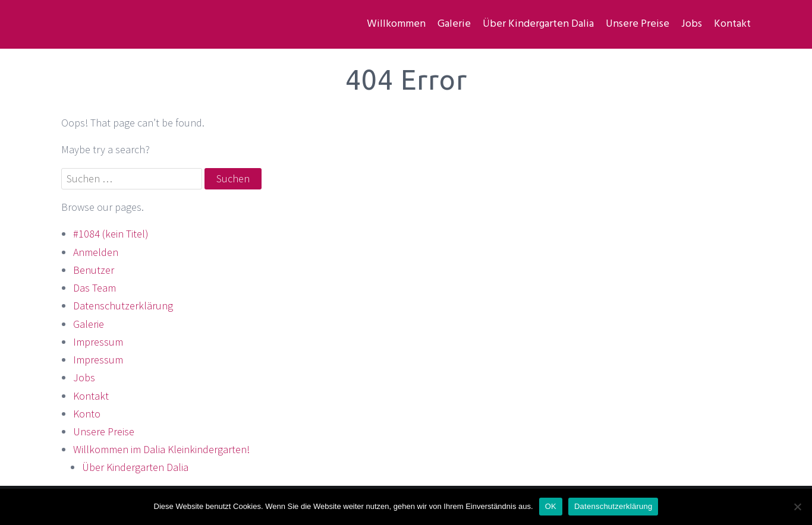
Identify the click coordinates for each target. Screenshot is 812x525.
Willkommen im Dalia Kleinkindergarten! (161, 449)
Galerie (454, 24)
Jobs (692, 24)
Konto (87, 414)
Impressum (98, 342)
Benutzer (94, 270)
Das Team (95, 288)
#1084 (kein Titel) (111, 234)
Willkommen (396, 24)
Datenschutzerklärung (123, 306)
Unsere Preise (638, 24)
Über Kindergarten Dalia (538, 24)
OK (551, 506)
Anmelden (96, 252)
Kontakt (732, 24)
